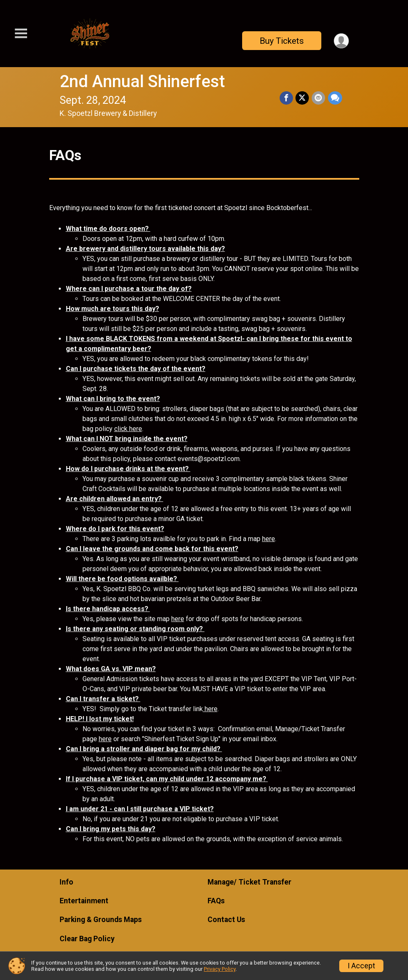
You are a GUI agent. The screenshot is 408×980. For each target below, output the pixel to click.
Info (66, 882)
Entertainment (84, 901)
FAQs (216, 901)
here (269, 539)
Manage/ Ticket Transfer (249, 882)
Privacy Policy (220, 969)
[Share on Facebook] (287, 98)
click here (128, 429)
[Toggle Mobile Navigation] (21, 34)
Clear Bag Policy (87, 939)
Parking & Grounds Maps (101, 920)
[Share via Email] (319, 98)
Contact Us (226, 920)
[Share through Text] (335, 98)
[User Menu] (341, 41)
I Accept (361, 966)
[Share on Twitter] (303, 98)
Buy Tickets (281, 41)
